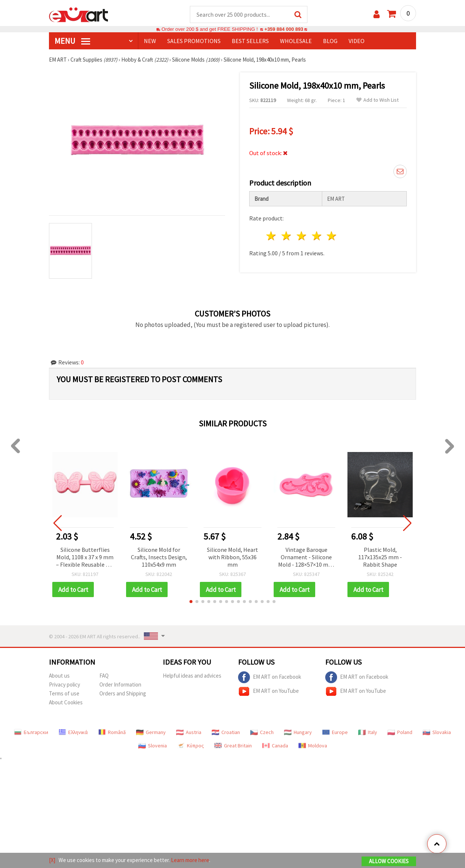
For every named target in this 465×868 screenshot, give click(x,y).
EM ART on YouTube (268, 692)
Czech (262, 733)
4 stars (317, 236)
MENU (72, 41)
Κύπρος (191, 746)
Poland (400, 733)
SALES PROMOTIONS (194, 41)
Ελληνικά (73, 733)
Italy (368, 733)
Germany (151, 733)
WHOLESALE (296, 41)
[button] (191, 602)
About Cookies (66, 703)
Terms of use (64, 694)
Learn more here (190, 860)
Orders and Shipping (123, 694)
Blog (330, 41)
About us (59, 676)
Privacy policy (65, 685)
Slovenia (153, 746)
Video (357, 41)
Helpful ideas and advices (192, 676)
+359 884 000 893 (284, 30)
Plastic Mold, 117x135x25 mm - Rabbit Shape (380, 557)
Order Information (120, 685)
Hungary (298, 733)
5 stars (332, 236)
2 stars (287, 236)
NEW (150, 41)
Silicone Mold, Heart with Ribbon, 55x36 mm (232, 557)
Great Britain (233, 746)
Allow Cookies (389, 861)
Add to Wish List (377, 100)
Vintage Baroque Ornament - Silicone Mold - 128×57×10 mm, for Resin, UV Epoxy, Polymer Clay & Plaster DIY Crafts (306, 558)
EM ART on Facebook (270, 678)
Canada (275, 746)
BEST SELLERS (250, 41)
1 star (272, 236)
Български (31, 733)
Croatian (226, 733)
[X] (52, 860)
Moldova (313, 746)
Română (112, 733)
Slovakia (437, 733)
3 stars (302, 236)
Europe (335, 733)
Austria (189, 733)
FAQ (104, 676)
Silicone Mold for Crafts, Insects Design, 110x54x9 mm (159, 557)
